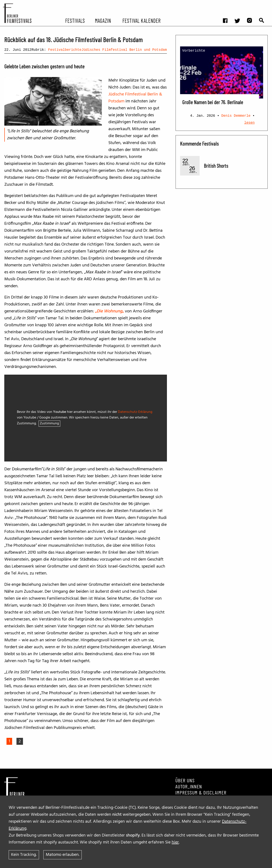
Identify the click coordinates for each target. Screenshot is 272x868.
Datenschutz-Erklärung (135, 412)
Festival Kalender (141, 20)
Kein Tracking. (24, 855)
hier (175, 842)
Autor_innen (189, 786)
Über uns (185, 780)
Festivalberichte (65, 50)
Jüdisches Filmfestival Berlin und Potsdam (124, 50)
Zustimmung (49, 424)
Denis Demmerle (236, 116)
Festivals (75, 20)
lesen (249, 123)
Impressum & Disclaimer (201, 793)
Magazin (103, 20)
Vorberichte (194, 51)
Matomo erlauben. (63, 855)
